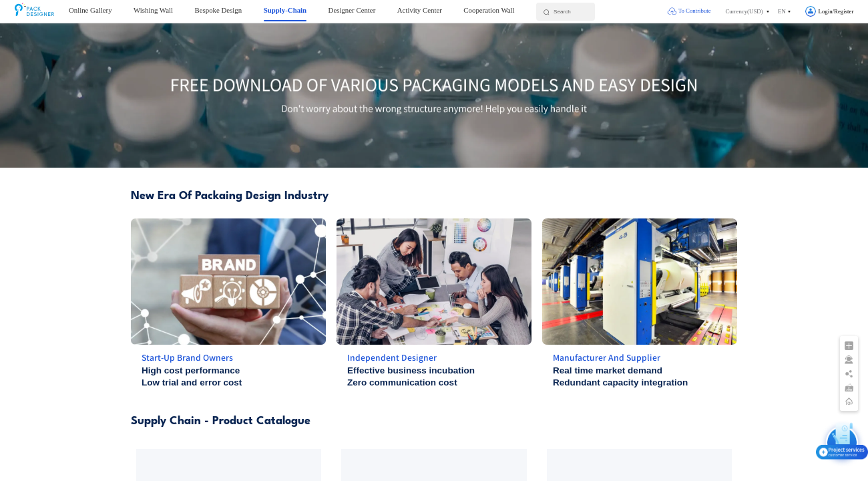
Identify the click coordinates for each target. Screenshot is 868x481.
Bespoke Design (219, 10)
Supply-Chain (285, 10)
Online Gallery (90, 10)
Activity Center (420, 10)
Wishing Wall (153, 10)
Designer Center (352, 10)
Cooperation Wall (489, 10)
